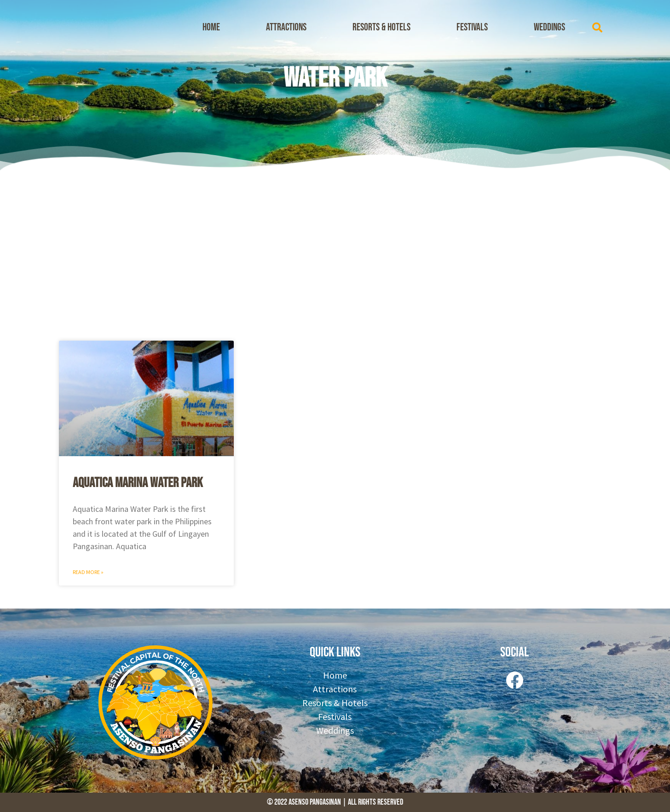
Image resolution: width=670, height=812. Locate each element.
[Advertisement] (335, 253)
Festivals (472, 27)
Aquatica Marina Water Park (138, 483)
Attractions (286, 27)
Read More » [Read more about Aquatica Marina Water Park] (88, 572)
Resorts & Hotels (381, 27)
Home (211, 27)
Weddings (549, 27)
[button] (597, 28)
